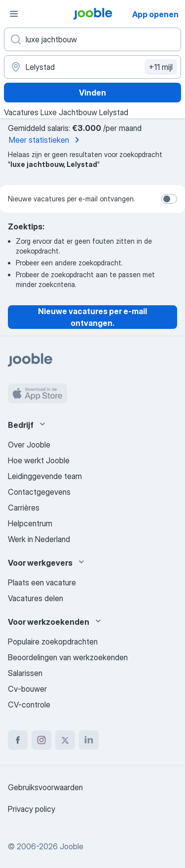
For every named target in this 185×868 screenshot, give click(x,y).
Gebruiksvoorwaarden (45, 787)
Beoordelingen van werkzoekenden (68, 657)
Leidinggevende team (45, 476)
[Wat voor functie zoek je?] (92, 39)
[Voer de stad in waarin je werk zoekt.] (92, 67)
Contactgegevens (39, 492)
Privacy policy (32, 809)
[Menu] (14, 14)
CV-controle (29, 705)
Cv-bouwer (27, 689)
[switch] (169, 199)
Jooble (72, 846)
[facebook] (18, 740)
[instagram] (41, 740)
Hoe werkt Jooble (39, 460)
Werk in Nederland (39, 539)
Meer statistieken (46, 140)
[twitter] (65, 740)
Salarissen (25, 673)
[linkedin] (89, 740)
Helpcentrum (30, 523)
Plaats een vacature (42, 582)
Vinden (92, 93)
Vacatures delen (36, 598)
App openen (155, 14)
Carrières (24, 508)
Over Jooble (29, 445)
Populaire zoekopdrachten (53, 642)
